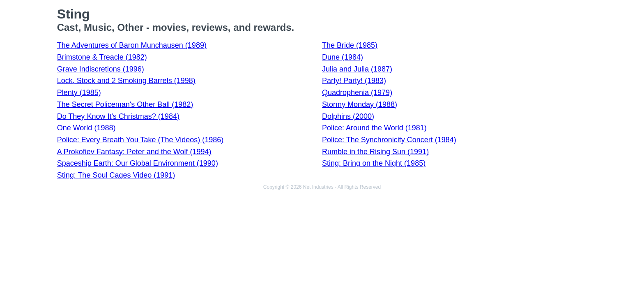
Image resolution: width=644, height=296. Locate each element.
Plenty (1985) (79, 92)
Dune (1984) (343, 57)
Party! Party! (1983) (354, 81)
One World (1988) (86, 128)
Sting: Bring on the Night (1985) (374, 163)
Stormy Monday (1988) (360, 104)
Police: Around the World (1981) (374, 128)
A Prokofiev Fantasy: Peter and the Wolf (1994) (134, 152)
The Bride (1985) (350, 45)
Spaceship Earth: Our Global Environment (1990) (138, 163)
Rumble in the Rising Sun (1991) (375, 152)
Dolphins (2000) (348, 116)
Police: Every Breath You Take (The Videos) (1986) (140, 140)
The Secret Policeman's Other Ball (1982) (125, 104)
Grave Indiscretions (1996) (101, 69)
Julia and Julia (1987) (357, 69)
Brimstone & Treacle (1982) (102, 57)
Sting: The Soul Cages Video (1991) (116, 175)
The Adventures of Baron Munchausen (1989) (132, 45)
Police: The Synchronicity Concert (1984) (389, 140)
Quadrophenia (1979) (357, 92)
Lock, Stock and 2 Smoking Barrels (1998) (126, 81)
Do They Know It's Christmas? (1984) (118, 116)
